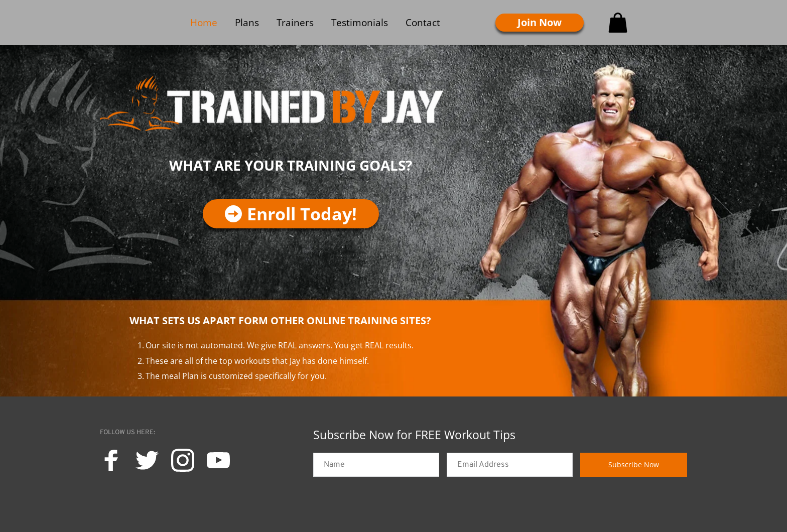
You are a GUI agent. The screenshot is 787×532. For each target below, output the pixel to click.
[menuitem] (204, 23)
